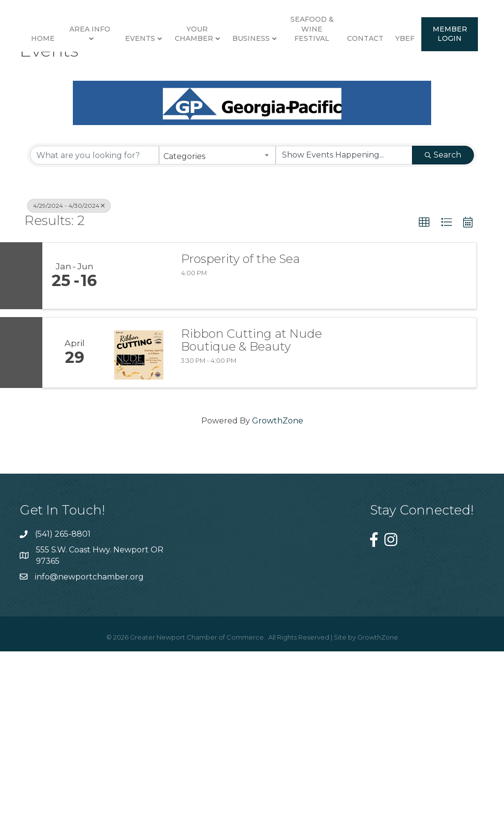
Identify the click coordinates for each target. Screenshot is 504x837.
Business (394, 78)
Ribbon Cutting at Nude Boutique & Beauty (252, 531)
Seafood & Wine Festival (454, 68)
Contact (207, 170)
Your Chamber (189, 73)
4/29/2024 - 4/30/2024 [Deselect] (69, 396)
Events (135, 78)
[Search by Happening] (344, 346)
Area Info (85, 68)
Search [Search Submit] (443, 345)
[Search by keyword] (94, 346)
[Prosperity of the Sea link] (139, 466)
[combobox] (217, 346)
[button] (424, 413)
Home (38, 78)
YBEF (247, 170)
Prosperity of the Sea (240, 449)
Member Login (292, 165)
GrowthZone (278, 611)
